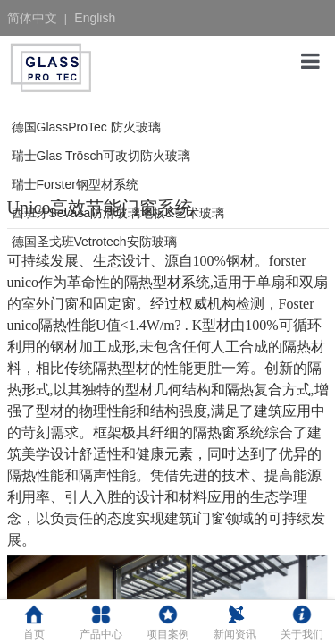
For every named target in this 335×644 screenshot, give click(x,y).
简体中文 (32, 18)
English (95, 18)
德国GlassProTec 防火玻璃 (86, 127)
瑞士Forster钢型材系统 (75, 184)
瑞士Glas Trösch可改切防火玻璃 (101, 156)
